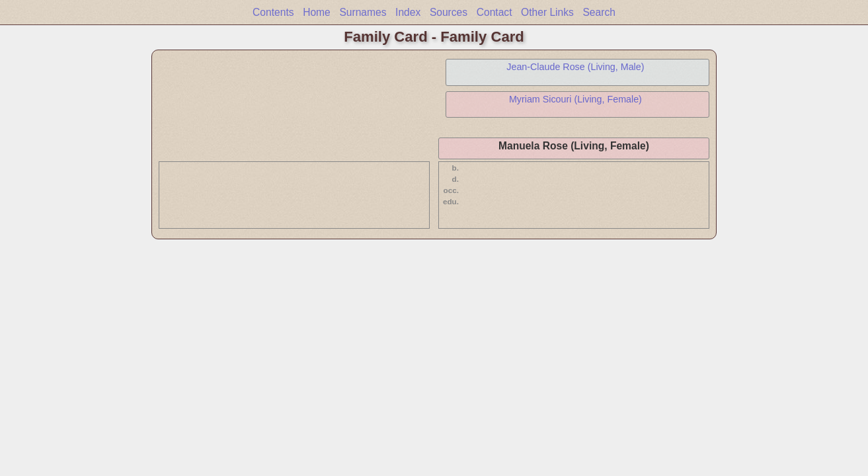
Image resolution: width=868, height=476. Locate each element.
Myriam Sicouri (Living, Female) (575, 99)
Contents (273, 12)
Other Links (547, 12)
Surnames (363, 12)
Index (408, 12)
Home (317, 12)
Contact (494, 12)
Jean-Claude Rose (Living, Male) (575, 67)
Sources (449, 12)
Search (599, 12)
